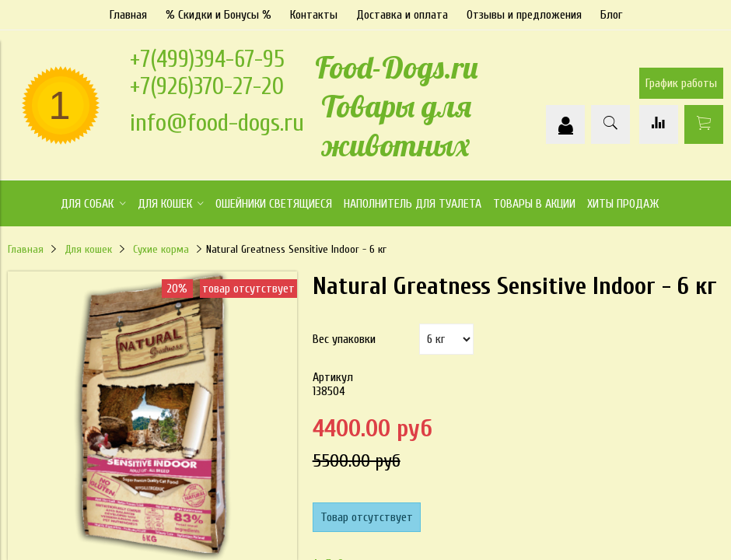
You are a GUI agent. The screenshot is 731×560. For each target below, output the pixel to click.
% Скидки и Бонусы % (219, 15)
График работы (681, 83)
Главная (128, 15)
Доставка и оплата (402, 15)
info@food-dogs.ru (217, 122)
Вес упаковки (344, 339)
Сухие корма (161, 249)
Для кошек (88, 249)
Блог (611, 15)
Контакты (314, 15)
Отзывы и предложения (524, 15)
